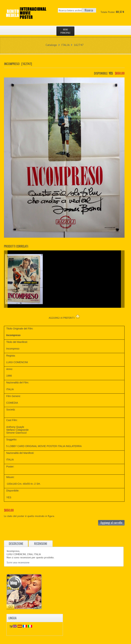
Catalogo (51, 45)
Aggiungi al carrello (111, 523)
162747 (79, 45)
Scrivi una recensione (18, 562)
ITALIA (65, 45)
